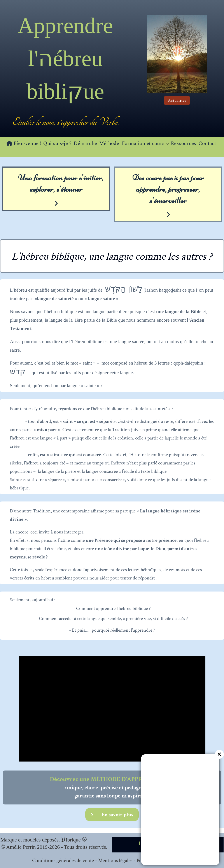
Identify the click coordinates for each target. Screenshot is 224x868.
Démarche (85, 144)
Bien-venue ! (24, 144)
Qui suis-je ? (57, 144)
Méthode (109, 144)
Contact (207, 144)
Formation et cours (145, 144)
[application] (112, 709)
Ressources (184, 144)
